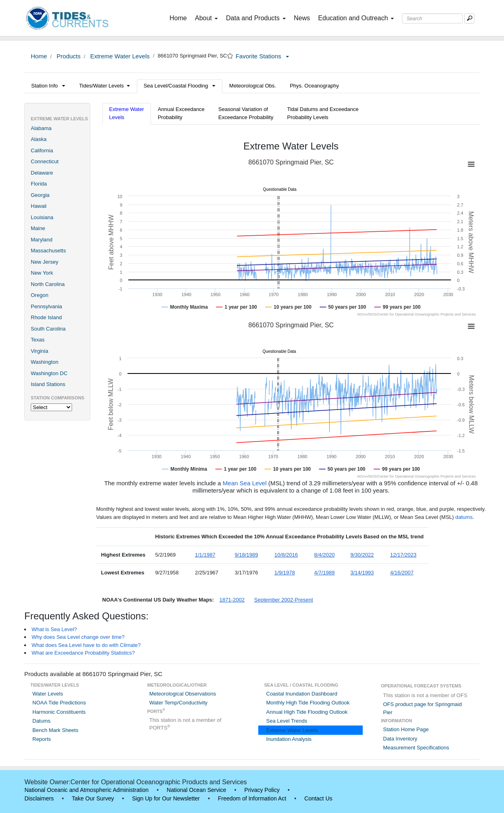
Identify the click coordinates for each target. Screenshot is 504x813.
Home (180, 17)
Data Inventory (400, 739)
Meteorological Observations (183, 694)
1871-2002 (232, 600)
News (302, 18)
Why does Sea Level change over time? (78, 637)
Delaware (42, 173)
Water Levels (48, 694)
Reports (42, 739)
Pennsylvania (46, 306)
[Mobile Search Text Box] (469, 18)
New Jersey (45, 262)
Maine (38, 228)
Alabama (41, 128)
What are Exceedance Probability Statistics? (83, 653)
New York (42, 273)
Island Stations (48, 384)
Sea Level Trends (287, 721)
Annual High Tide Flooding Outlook (307, 712)
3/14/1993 (362, 573)
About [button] (206, 18)
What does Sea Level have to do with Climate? (86, 645)
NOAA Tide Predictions (59, 703)
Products (68, 56)
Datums (41, 721)
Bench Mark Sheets (55, 730)
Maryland (41, 240)
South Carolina (48, 329)
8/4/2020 (324, 555)
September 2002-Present (284, 600)
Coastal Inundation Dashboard (302, 694)
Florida (39, 184)
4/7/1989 (324, 573)
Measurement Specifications (416, 748)
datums (464, 517)
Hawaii (39, 206)
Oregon (39, 295)
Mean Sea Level (245, 483)
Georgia (40, 195)
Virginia (39, 351)
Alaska (39, 139)
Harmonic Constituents (59, 712)
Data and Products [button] (256, 18)
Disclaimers (39, 798)
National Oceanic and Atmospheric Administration (87, 790)
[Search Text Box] (432, 18)
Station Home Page (406, 729)
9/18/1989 (247, 555)
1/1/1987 (205, 555)
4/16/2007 (402, 573)
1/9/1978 (285, 573)
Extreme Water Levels (119, 56)
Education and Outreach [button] (356, 18)
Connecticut (45, 161)
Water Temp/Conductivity (179, 703)
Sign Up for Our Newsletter (166, 798)
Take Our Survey (93, 798)
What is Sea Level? (54, 629)
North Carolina (48, 284)
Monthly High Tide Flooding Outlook (308, 703)
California (42, 150)
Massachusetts (48, 251)
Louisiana (42, 217)
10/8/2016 (286, 555)
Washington (45, 362)
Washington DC (49, 373)
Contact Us (318, 798)
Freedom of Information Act (252, 798)
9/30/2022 (362, 555)
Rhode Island (46, 317)
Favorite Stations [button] (262, 56)
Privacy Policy (262, 790)
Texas (38, 340)
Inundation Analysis (289, 739)
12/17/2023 (403, 555)
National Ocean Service (197, 790)
